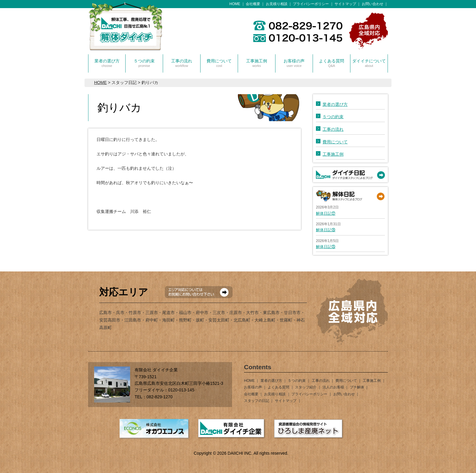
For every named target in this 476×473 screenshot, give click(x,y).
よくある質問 (332, 63)
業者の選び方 (107, 63)
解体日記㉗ (326, 213)
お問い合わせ (373, 4)
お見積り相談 (277, 4)
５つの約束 (144, 63)
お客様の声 (294, 63)
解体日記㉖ (326, 230)
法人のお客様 (333, 387)
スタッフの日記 (257, 401)
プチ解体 (357, 387)
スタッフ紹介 (306, 387)
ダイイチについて (369, 63)
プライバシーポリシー (311, 4)
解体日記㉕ (326, 247)
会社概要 (253, 4)
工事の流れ (182, 63)
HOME (235, 4)
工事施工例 (257, 63)
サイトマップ (345, 4)
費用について (219, 63)
